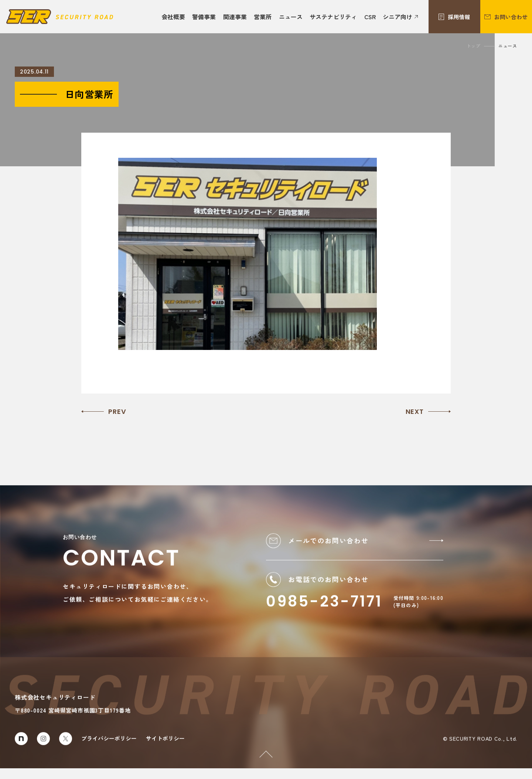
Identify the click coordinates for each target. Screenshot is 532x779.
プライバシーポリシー (109, 748)
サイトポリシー (165, 748)
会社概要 (173, 17)
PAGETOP (261, 756)
